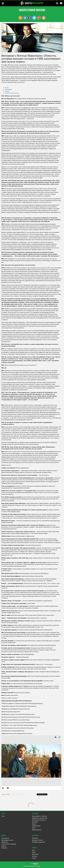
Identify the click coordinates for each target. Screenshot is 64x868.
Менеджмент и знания (39, 816)
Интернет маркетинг (39, 842)
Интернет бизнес (37, 840)
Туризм (4, 846)
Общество (5, 842)
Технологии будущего (39, 820)
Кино (34, 852)
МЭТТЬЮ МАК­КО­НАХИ (12, 93)
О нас (3, 816)
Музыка (35, 856)
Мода (34, 828)
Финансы (35, 822)
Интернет (35, 838)
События (4, 848)
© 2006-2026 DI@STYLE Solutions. (32, 866)
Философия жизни (7, 840)
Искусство (35, 854)
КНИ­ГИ (7, 91)
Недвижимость (37, 830)
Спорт (34, 858)
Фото (34, 850)
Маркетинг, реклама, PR (40, 818)
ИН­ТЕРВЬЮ (8, 89)
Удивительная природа (9, 844)
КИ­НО (7, 88)
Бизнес (34, 824)
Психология (5, 838)
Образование (36, 826)
